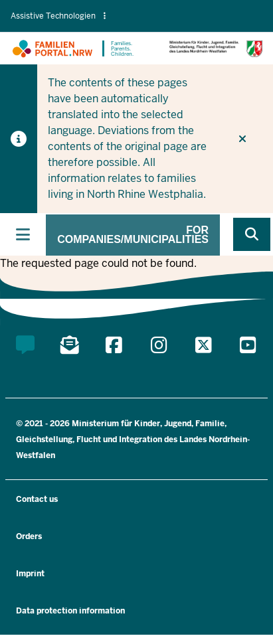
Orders (29, 536)
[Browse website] (252, 234)
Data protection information (70, 611)
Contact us (37, 499)
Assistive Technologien (58, 16)
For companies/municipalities (133, 235)
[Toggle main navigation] (23, 234)
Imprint (30, 574)
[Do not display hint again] (242, 139)
